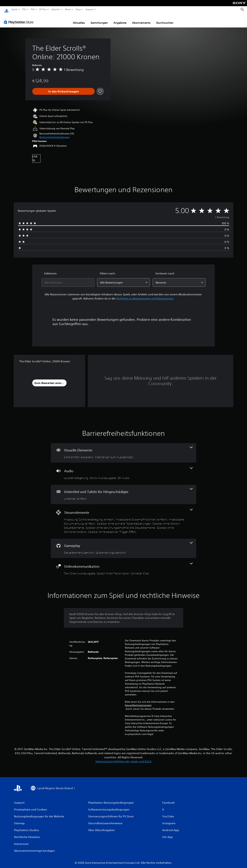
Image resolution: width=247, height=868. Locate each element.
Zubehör (56, 9)
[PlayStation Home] (6, 10)
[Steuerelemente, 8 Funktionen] (123, 518)
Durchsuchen (165, 19)
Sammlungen (99, 19)
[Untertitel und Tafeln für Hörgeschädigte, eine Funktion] (123, 491)
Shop (78, 9)
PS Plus (43, 9)
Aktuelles (79, 19)
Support (90, 9)
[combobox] (68, 279)
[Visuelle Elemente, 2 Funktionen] (123, 450)
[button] (54, 134)
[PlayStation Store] (20, 19)
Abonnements (141, 19)
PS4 (33, 9)
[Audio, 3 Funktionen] (123, 470)
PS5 (24, 9)
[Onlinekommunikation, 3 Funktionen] (123, 566)
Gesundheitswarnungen (138, 702)
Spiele (15, 9)
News (68, 9)
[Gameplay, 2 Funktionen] (123, 545)
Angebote (120, 19)
